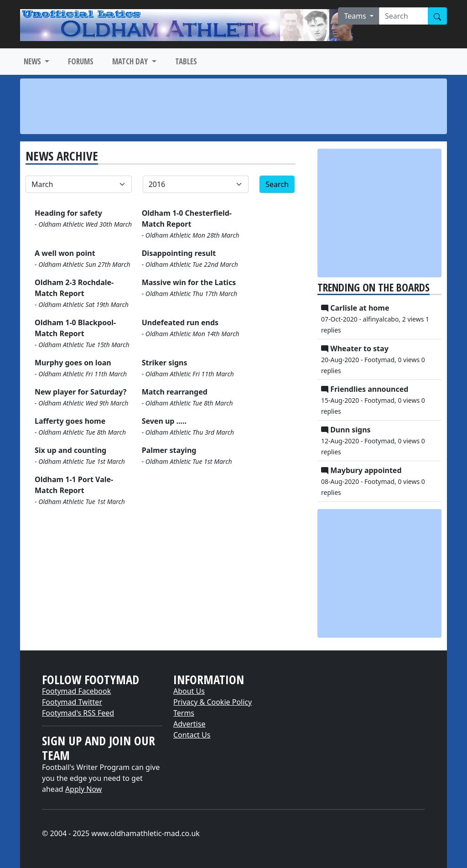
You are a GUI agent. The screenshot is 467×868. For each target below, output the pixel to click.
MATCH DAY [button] (131, 61)
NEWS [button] (33, 61)
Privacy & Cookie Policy (213, 702)
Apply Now (83, 789)
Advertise (189, 724)
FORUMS (81, 61)
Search (277, 184)
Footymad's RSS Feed (78, 713)
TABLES (186, 61)
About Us (189, 691)
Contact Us (192, 735)
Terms (184, 713)
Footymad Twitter (72, 702)
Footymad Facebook (76, 691)
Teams (356, 16)
